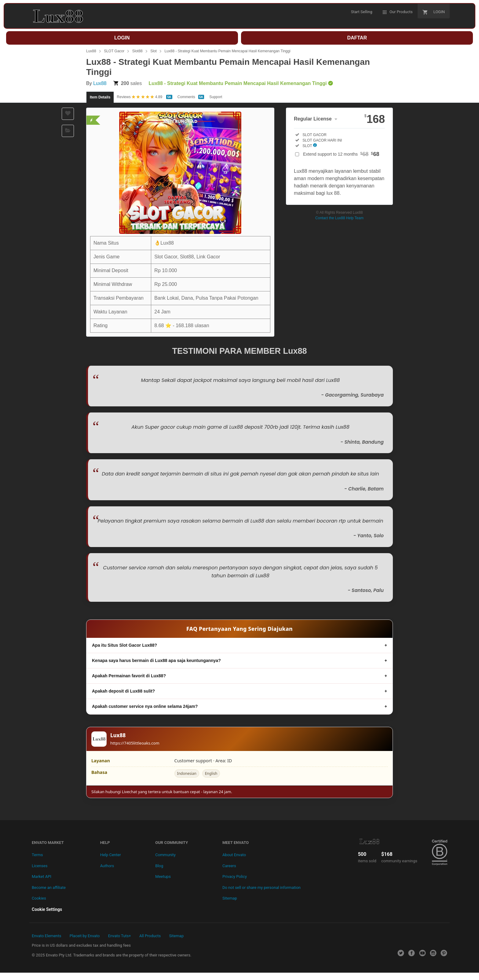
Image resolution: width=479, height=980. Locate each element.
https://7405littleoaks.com (135, 743)
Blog (159, 866)
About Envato (234, 855)
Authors (107, 866)
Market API (42, 876)
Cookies (39, 898)
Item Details (100, 97)
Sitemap (230, 898)
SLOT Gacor (114, 51)
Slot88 (137, 51)
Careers (229, 866)
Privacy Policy (235, 876)
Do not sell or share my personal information (261, 888)
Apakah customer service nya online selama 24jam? (145, 706)
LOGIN (122, 38)
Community (165, 855)
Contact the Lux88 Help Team (339, 218)
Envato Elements (46, 936)
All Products (150, 936)
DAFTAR (357, 38)
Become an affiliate (49, 888)
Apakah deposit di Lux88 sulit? (123, 691)
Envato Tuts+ (120, 936)
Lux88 (91, 51)
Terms (37, 855)
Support (216, 97)
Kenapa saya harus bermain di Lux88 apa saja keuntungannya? (156, 660)
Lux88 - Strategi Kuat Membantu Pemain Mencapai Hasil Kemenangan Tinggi (227, 51)
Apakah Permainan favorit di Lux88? (129, 676)
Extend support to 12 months (341, 154)
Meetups (163, 876)
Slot (154, 51)
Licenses (40, 866)
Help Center (111, 855)
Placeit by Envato (85, 936)
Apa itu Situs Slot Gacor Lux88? (124, 645)
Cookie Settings (47, 909)
